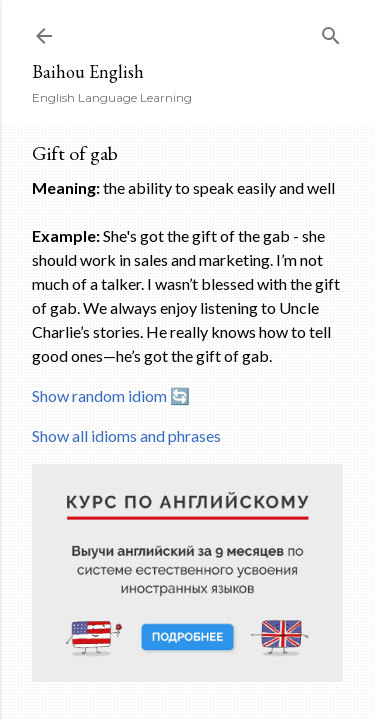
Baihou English (88, 71)
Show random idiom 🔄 (111, 395)
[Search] (331, 31)
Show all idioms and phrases (126, 435)
